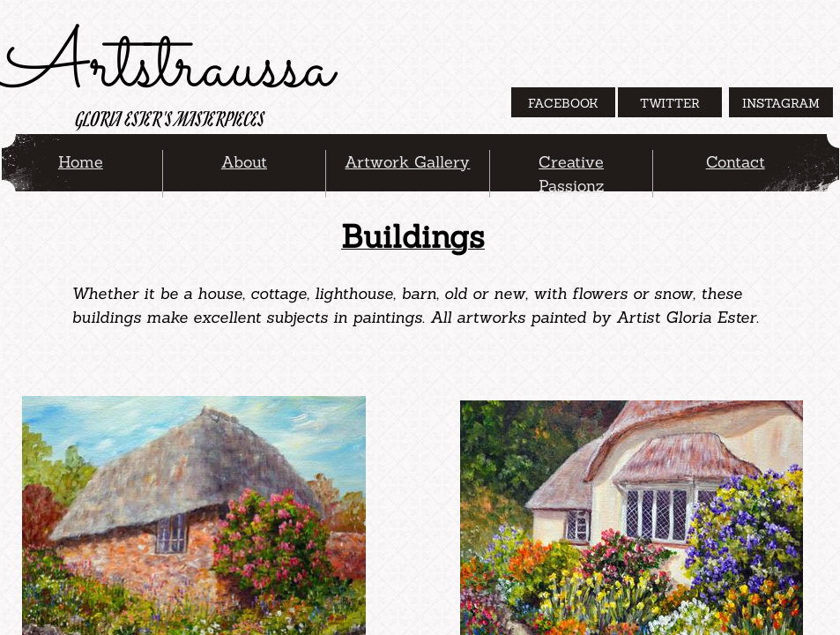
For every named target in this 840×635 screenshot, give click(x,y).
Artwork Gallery (407, 162)
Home (81, 162)
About (244, 162)
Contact (736, 162)
